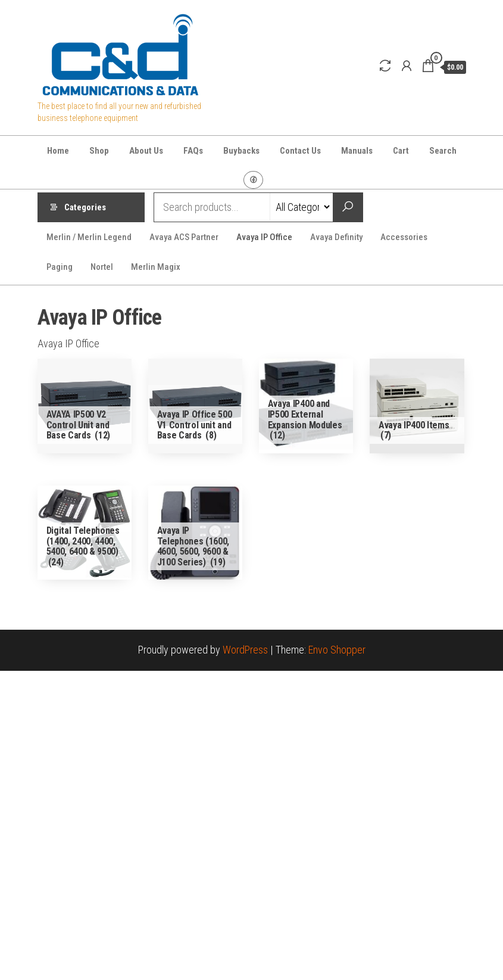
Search (443, 151)
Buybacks (241, 151)
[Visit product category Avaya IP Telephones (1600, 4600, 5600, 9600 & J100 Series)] (196, 533)
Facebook (253, 180)
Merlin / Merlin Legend (89, 237)
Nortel (102, 267)
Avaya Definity (336, 237)
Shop (99, 151)
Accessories (404, 237)
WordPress (245, 650)
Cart (401, 151)
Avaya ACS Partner (184, 237)
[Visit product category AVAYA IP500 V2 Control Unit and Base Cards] (85, 406)
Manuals (357, 151)
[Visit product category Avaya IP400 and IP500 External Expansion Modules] (306, 406)
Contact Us (300, 151)
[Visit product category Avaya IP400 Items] (417, 406)
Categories (85, 207)
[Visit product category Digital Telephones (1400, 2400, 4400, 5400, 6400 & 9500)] (85, 533)
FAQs (193, 151)
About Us (146, 151)
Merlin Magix (156, 267)
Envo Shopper (337, 650)
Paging (60, 267)
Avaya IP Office (264, 237)
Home (58, 151)
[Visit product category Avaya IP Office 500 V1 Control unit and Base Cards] (196, 406)
